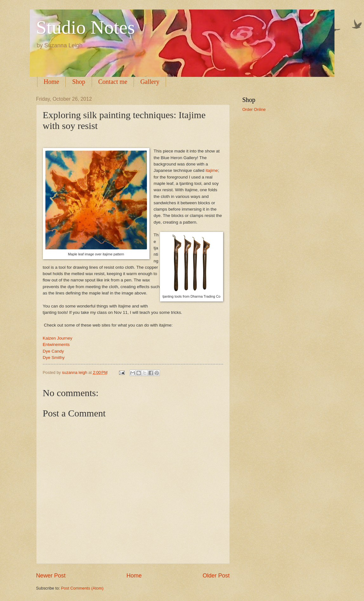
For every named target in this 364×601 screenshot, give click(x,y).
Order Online (254, 109)
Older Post (216, 576)
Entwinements (56, 344)
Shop (79, 82)
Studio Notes (86, 27)
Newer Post (51, 576)
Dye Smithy (54, 358)
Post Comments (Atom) (82, 588)
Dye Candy (53, 351)
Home (52, 82)
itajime (212, 170)
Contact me (113, 82)
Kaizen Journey (58, 338)
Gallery (150, 82)
